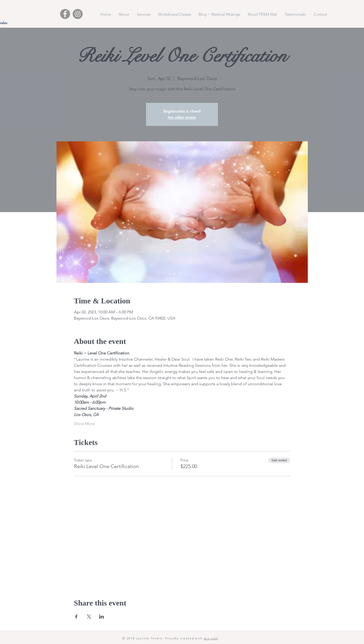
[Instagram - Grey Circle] (78, 14)
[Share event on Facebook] (76, 617)
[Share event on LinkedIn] (102, 617)
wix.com (211, 638)
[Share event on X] (89, 617)
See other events (182, 117)
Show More (84, 424)
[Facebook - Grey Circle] (65, 14)
